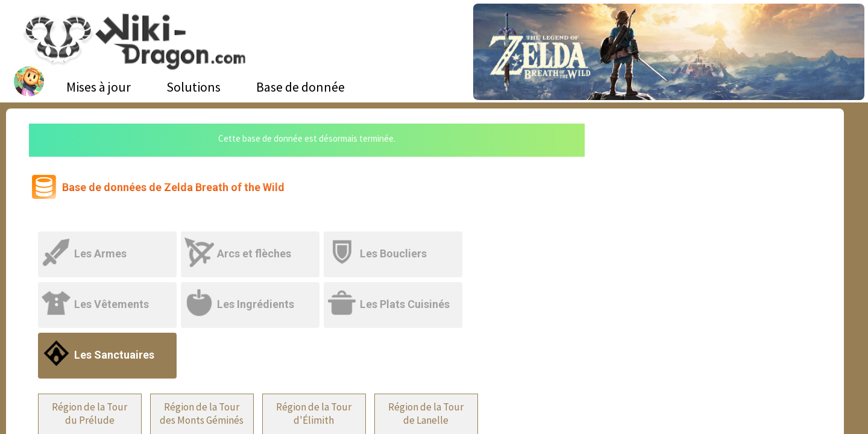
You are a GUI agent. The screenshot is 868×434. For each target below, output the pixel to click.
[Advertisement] (712, 214)
